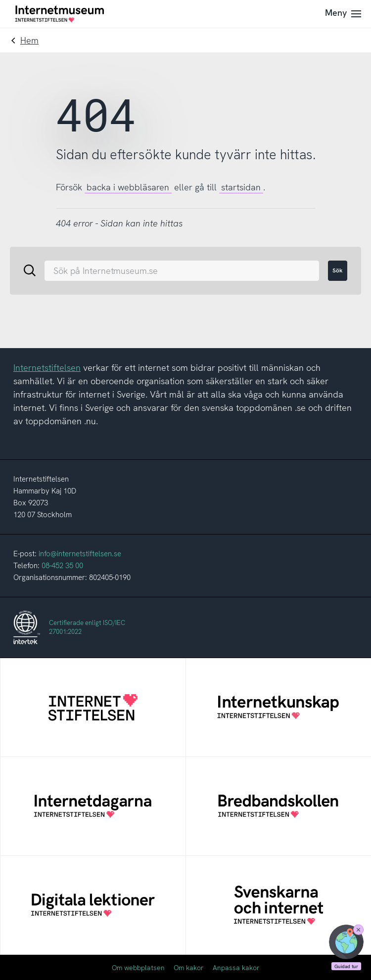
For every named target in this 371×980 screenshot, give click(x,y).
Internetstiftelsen (47, 368)
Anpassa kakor (236, 968)
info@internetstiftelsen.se (80, 554)
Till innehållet (0, 0)
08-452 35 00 (62, 566)
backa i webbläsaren (128, 187)
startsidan (241, 187)
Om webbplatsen (138, 968)
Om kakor (189, 968)
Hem (29, 40)
